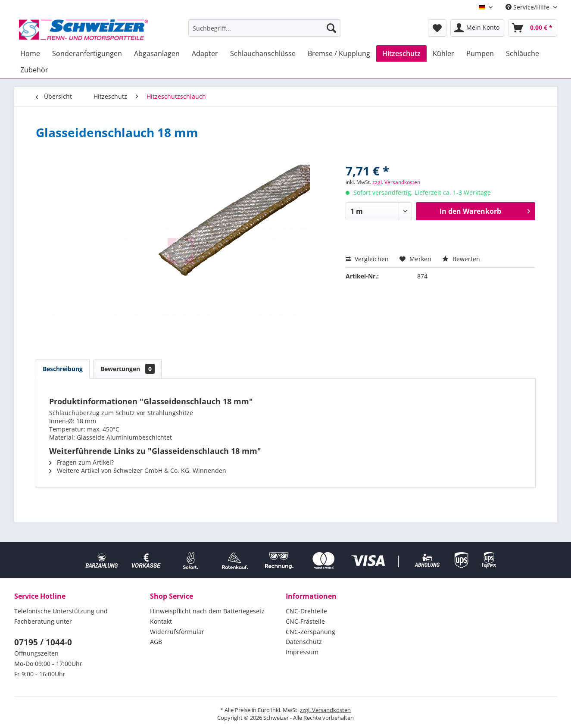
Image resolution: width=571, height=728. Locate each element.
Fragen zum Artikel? (81, 462)
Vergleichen (367, 259)
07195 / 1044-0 (43, 642)
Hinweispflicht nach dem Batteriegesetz (207, 611)
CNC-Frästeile (305, 621)
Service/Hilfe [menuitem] (528, 7)
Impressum (302, 652)
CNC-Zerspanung (310, 632)
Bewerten (461, 259)
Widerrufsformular (177, 632)
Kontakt (161, 621)
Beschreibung (63, 369)
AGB (156, 642)
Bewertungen (128, 369)
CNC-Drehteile (306, 611)
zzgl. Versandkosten (396, 182)
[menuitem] (264, 28)
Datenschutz (304, 642)
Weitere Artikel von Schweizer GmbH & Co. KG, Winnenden (138, 470)
